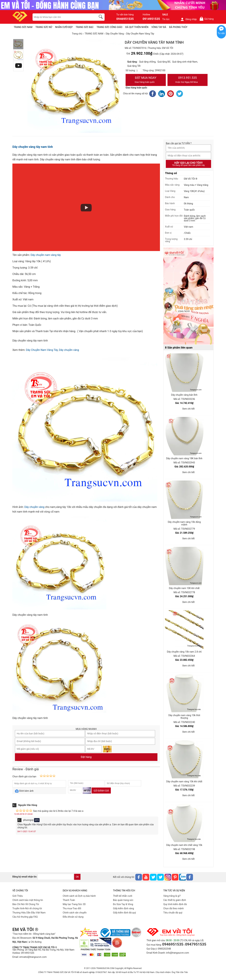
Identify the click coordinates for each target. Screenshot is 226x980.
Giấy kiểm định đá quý (124, 913)
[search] (101, 17)
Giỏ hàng (206, 19)
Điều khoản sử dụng (73, 917)
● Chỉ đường (35, 942)
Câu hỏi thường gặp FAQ (25, 917)
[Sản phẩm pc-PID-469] (188, 296)
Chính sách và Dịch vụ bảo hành (79, 896)
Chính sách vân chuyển (75, 913)
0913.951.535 (188, 80)
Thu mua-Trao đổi (72, 908)
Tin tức (166, 19)
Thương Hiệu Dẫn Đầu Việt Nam (29, 913)
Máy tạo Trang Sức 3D (74, 904)
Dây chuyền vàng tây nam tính (33, 147)
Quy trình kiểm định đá (175, 904)
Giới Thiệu (18, 896)
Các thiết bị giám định (175, 900)
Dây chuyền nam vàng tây (46, 255)
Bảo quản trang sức (123, 900)
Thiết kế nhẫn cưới (123, 896)
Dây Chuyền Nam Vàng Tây (42, 350)
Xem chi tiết (188, 409)
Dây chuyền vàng (69, 350)
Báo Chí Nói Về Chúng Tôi (26, 904)
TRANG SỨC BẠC (85, 27)
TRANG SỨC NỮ (44, 27)
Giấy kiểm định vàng (123, 908)
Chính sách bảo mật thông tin (28, 900)
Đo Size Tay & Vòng (123, 904)
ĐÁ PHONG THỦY (178, 27)
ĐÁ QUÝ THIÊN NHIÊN (137, 27)
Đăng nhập (189, 19)
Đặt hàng (86, 757)
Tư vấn (221, 33)
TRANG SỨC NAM (23, 27)
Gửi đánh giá (101, 791)
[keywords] (63, 17)
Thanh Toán (69, 900)
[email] (55, 877)
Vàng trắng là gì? (172, 896)
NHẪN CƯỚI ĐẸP (64, 27)
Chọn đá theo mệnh (174, 908)
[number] (139, 71)
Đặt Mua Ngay (146, 80)
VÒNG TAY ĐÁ (159, 27)
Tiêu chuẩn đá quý (173, 913)
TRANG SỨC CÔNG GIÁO (109, 27)
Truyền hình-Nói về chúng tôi (27, 908)
